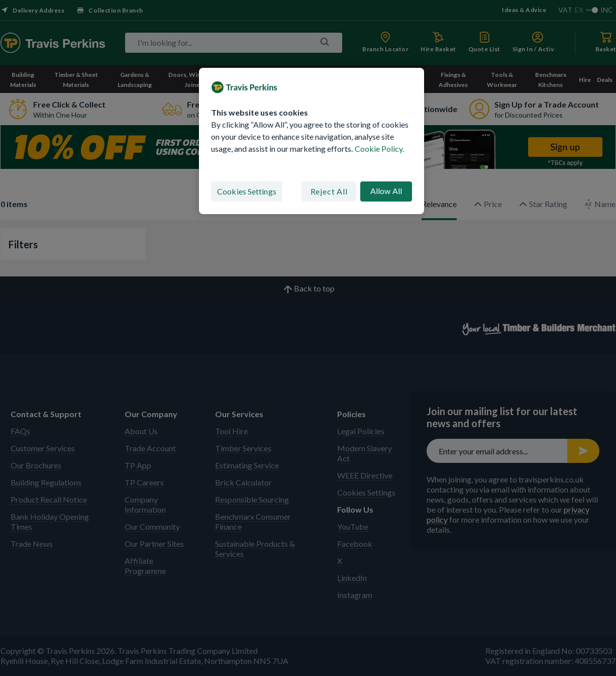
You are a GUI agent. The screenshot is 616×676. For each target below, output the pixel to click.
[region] (312, 141)
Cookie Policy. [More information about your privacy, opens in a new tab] (379, 149)
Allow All (386, 191)
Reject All (329, 191)
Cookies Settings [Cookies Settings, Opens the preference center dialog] (247, 191)
